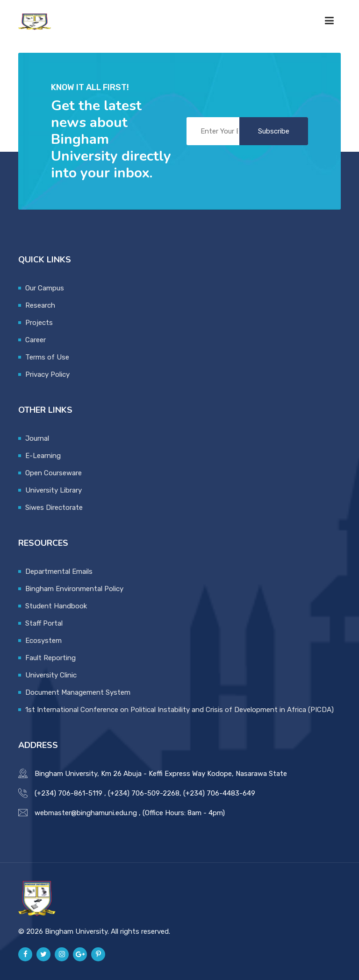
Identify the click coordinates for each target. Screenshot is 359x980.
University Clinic (51, 675)
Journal (37, 438)
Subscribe (274, 131)
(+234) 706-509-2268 (144, 793)
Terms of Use (47, 357)
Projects (39, 323)
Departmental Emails (59, 571)
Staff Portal (44, 623)
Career (36, 340)
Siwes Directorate (54, 508)
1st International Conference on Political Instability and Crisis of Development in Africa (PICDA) (179, 710)
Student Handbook (56, 606)
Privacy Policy (47, 374)
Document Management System (78, 692)
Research (40, 305)
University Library (54, 490)
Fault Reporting (50, 658)
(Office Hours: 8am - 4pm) (184, 813)
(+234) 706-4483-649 (219, 793)
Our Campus (45, 288)
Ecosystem (43, 641)
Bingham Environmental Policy (74, 589)
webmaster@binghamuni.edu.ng (86, 813)
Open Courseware (54, 473)
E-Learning (43, 456)
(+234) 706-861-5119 (68, 793)
